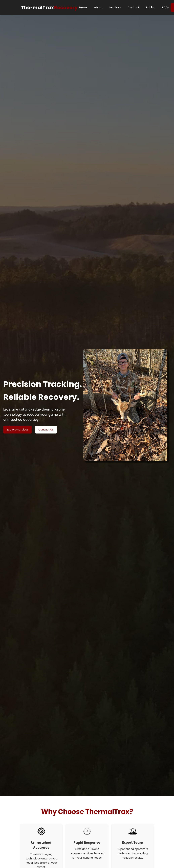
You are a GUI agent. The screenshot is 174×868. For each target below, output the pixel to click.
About (98, 7)
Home (83, 7)
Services (115, 7)
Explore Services (18, 430)
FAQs (166, 7)
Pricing (151, 7)
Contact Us (46, 430)
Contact (133, 7)
